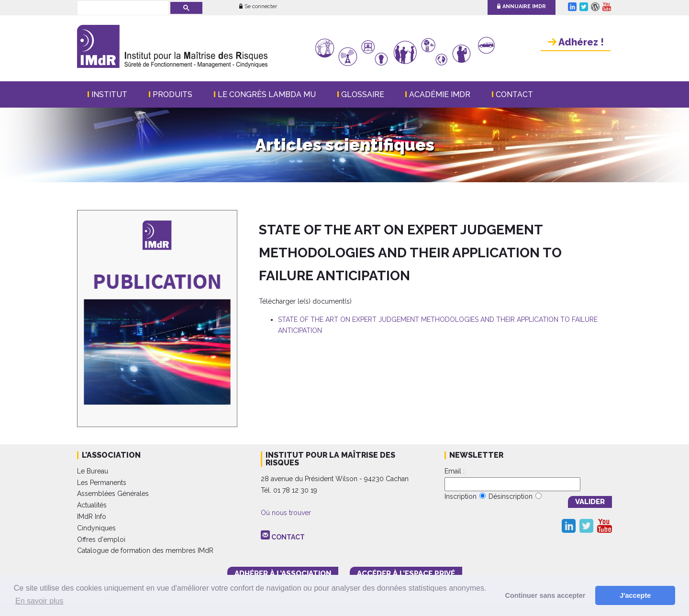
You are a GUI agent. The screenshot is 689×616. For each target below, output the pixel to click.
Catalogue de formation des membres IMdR (145, 550)
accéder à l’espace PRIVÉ (406, 573)
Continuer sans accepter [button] (545, 595)
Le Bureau (93, 471)
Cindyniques (96, 528)
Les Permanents (102, 483)
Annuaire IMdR (522, 6)
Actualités (92, 505)
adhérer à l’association (283, 573)
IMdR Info (92, 517)
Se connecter (258, 6)
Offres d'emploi (101, 539)
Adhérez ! (576, 42)
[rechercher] (122, 9)
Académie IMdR (440, 94)
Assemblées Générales (113, 494)
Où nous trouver (286, 513)
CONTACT (288, 537)
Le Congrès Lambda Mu (267, 94)
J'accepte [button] (635, 595)
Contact (514, 94)
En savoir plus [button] (39, 601)
